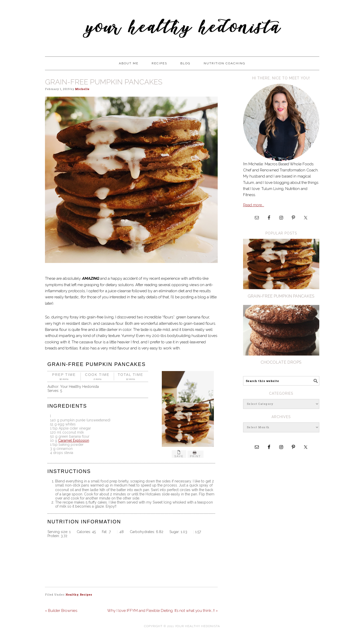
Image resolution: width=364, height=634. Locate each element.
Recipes (86, 594)
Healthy (72, 594)
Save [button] (179, 454)
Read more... (254, 205)
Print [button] (195, 454)
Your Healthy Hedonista (182, 26)
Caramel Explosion (74, 440)
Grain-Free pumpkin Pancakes (281, 296)
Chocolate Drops (281, 362)
